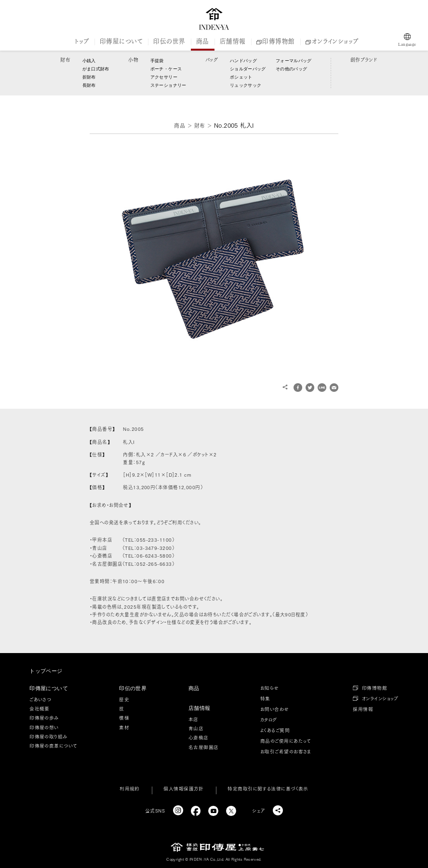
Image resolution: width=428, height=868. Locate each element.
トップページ (46, 671)
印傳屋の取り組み (48, 736)
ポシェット (241, 77)
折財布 (89, 77)
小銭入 (89, 61)
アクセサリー (164, 77)
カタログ (269, 720)
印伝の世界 (169, 41)
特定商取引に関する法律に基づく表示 (268, 788)
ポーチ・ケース (166, 69)
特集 (265, 698)
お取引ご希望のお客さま (286, 751)
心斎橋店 (199, 737)
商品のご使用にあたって (286, 741)
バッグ (212, 60)
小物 (133, 60)
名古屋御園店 (204, 747)
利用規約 (130, 788)
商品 (203, 41)
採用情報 (363, 709)
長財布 (89, 85)
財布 (65, 60)
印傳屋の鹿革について (53, 746)
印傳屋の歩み (44, 718)
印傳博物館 (276, 41)
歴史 (124, 699)
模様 (124, 718)
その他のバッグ (291, 69)
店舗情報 (233, 41)
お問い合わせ (275, 709)
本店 (194, 719)
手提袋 (157, 61)
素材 (124, 727)
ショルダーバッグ (247, 69)
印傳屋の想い (44, 727)
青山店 (196, 728)
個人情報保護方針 (184, 788)
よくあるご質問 (275, 730)
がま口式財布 (96, 69)
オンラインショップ (332, 41)
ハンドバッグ (243, 61)
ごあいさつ (40, 699)
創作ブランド (364, 60)
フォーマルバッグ (293, 61)
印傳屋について (121, 41)
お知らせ (270, 688)
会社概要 (40, 708)
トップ (82, 41)
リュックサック (246, 85)
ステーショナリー (168, 85)
